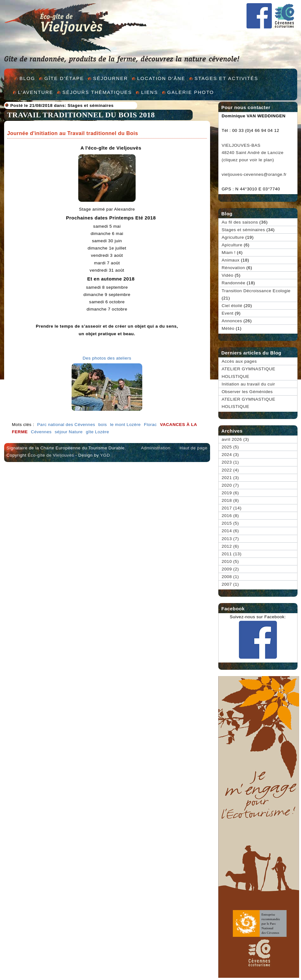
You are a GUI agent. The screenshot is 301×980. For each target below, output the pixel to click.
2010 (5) (231, 561)
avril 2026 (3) (235, 439)
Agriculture (233, 237)
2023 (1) (231, 462)
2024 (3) (231, 455)
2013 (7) (231, 539)
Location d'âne (161, 78)
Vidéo (228, 275)
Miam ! (229, 253)
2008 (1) (231, 577)
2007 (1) (231, 584)
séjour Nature (69, 432)
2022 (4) (231, 470)
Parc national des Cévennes (66, 425)
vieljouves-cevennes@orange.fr (254, 174)
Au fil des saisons (240, 222)
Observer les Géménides (247, 392)
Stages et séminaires (90, 105)
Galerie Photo (191, 92)
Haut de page (194, 448)
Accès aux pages (239, 361)
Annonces (232, 321)
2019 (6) (231, 493)
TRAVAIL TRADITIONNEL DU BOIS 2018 (81, 115)
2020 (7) (231, 485)
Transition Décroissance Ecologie (256, 291)
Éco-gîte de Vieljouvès (51, 455)
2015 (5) (231, 523)
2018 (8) (231, 500)
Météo (228, 328)
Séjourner (111, 78)
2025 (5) (231, 447)
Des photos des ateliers (107, 358)
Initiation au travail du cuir (249, 384)
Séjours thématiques (97, 92)
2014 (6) (231, 531)
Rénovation (234, 268)
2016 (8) (231, 516)
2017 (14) (232, 508)
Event (228, 313)
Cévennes (41, 432)
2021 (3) (231, 478)
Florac (150, 425)
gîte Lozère (98, 432)
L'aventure (36, 92)
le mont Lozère (125, 425)
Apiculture (232, 245)
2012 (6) (231, 546)
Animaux (231, 260)
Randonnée (234, 283)
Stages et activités (226, 78)
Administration (156, 448)
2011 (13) (232, 554)
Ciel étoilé (232, 306)
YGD (105, 455)
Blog (28, 78)
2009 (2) (231, 569)
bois (102, 425)
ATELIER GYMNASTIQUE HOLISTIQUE (249, 373)
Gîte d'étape (64, 78)
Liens (149, 92)
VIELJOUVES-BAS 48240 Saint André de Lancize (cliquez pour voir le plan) (253, 153)
